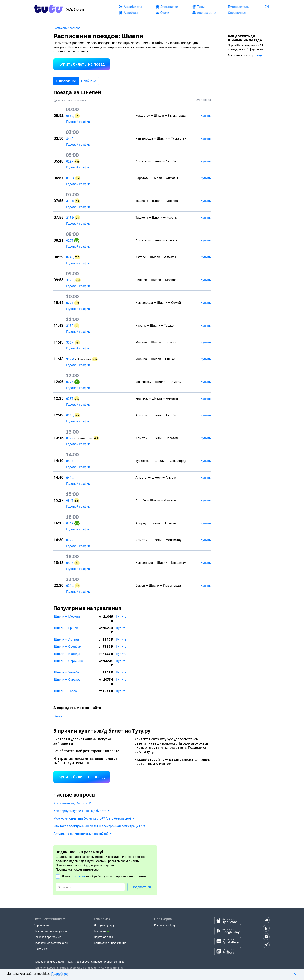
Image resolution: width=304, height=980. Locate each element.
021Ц (70, 586)
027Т (70, 241)
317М (70, 359)
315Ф (70, 218)
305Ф (70, 201)
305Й (70, 342)
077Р (70, 540)
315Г (70, 326)
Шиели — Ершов (66, 628)
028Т (70, 399)
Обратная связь (104, 937)
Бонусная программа (47, 937)
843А (70, 461)
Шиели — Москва (67, 617)
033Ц (70, 415)
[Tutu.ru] (48, 10)
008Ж (70, 178)
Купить (121, 617)
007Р (70, 438)
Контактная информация (110, 943)
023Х (70, 162)
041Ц (70, 478)
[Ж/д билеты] (76, 10)
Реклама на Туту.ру (166, 925)
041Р (70, 523)
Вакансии (100, 931)
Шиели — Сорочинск (69, 661)
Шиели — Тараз (65, 691)
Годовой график (78, 122)
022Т (70, 303)
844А (70, 139)
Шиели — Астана (66, 639)
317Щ (70, 280)
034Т (70, 501)
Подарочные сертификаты (51, 943)
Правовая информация (49, 962)
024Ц (70, 257)
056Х (70, 563)
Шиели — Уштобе (67, 672)
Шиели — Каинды (67, 654)
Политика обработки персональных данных (95, 962)
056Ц (70, 116)
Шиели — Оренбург (68, 647)
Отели (58, 716)
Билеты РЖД (42, 949)
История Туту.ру (104, 925)
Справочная (42, 925)
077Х (70, 382)
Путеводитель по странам (50, 931)
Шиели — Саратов (67, 680)
